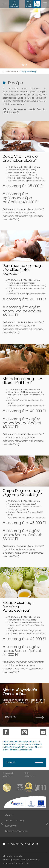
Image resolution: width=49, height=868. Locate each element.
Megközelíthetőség (16, 831)
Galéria (9, 816)
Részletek (11, 717)
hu (3, 4)
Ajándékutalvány (15, 821)
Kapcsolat (11, 826)
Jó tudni (10, 762)
